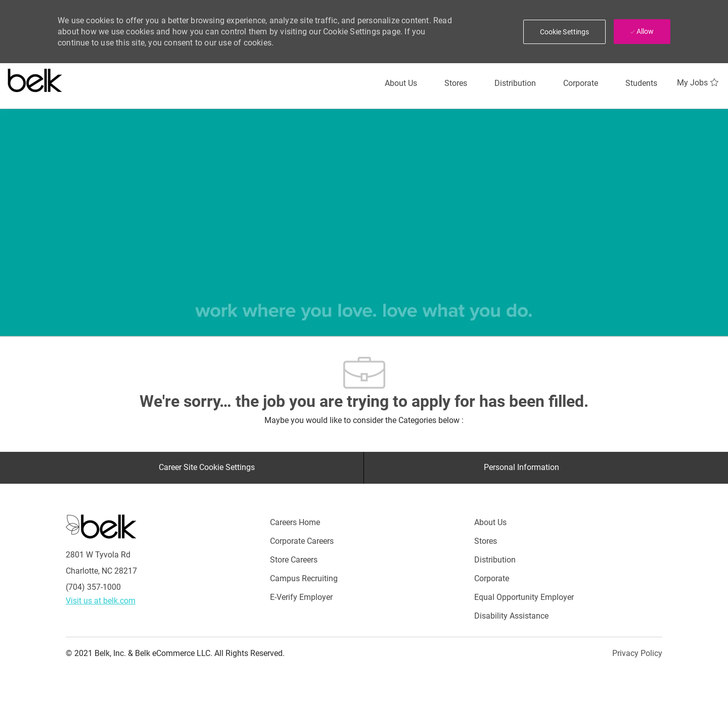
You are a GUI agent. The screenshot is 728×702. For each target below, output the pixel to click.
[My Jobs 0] (699, 83)
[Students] (641, 83)
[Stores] (456, 83)
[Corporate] (581, 83)
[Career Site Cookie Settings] (207, 467)
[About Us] (401, 83)
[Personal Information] (521, 467)
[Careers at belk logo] (35, 78)
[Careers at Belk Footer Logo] (101, 526)
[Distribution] (515, 83)
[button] (565, 32)
